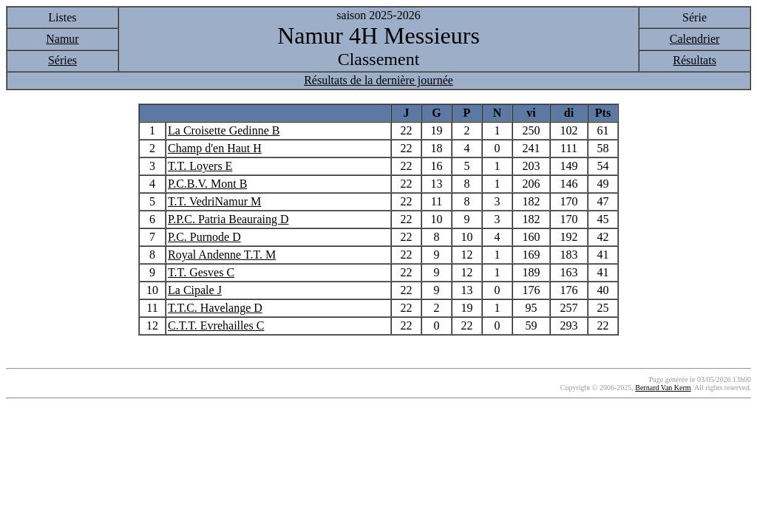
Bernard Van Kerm (663, 388)
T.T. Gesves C (201, 272)
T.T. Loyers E (200, 166)
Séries (62, 60)
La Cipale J (195, 290)
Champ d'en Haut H (215, 148)
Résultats (695, 60)
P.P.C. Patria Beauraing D (228, 219)
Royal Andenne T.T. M (222, 255)
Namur (62, 39)
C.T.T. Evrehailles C (216, 325)
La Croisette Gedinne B (224, 130)
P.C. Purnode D (204, 237)
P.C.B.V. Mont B (207, 184)
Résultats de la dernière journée (378, 80)
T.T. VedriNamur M (214, 201)
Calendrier (695, 39)
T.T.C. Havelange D (215, 308)
